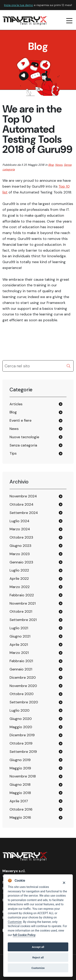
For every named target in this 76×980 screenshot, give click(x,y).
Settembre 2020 (24, 702)
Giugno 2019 (20, 760)
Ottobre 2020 (21, 694)
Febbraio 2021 (21, 661)
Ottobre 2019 (21, 743)
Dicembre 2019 (22, 735)
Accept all (38, 947)
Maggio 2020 (21, 727)
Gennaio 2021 (21, 669)
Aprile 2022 (19, 579)
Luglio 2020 (19, 710)
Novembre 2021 (23, 603)
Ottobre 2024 (21, 504)
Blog (51, 165)
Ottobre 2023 (21, 537)
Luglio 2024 (19, 521)
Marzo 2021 (19, 653)
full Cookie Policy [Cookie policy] (24, 935)
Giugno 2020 (21, 719)
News (59, 165)
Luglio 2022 (19, 570)
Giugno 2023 (20, 546)
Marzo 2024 (20, 529)
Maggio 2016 (20, 817)
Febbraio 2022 (22, 595)
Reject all (38, 957)
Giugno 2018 (20, 785)
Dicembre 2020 (23, 677)
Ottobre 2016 (21, 809)
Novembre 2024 (23, 496)
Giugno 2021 (20, 636)
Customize (15, 922)
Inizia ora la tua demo (19, 5)
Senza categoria (23, 445)
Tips (13, 453)
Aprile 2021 (19, 645)
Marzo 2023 (20, 554)
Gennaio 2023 (21, 562)
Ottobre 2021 (21, 611)
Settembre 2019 (23, 752)
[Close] (64, 883)
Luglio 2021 (19, 628)
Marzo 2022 (20, 587)
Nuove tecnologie (24, 437)
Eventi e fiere (20, 420)
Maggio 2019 (20, 768)
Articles (16, 404)
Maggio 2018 (20, 793)
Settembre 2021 (23, 620)
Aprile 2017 (19, 801)
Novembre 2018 (23, 776)
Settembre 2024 (24, 513)
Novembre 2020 (23, 686)
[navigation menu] (70, 21)
